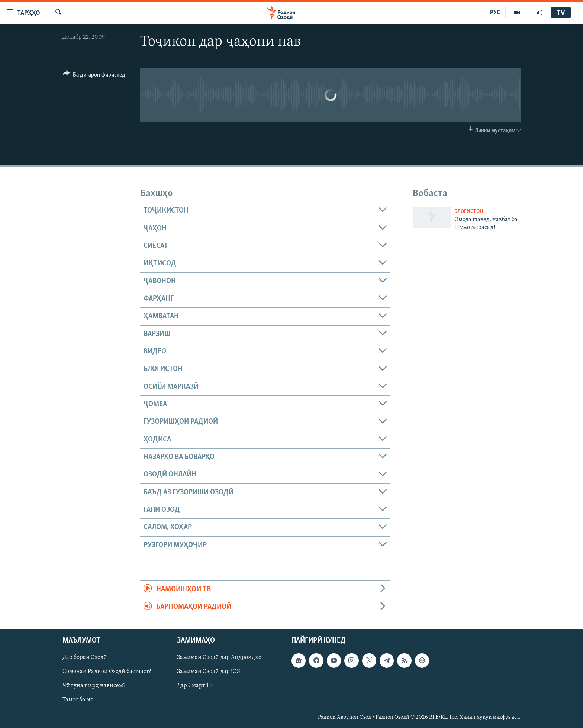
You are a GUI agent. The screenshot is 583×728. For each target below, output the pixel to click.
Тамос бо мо (78, 700)
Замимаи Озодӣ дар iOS (209, 672)
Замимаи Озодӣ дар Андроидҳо (219, 657)
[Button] (94, 76)
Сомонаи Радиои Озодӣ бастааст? (107, 672)
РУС (495, 13)
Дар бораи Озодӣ (85, 657)
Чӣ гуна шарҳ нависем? (94, 686)
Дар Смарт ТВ (195, 686)
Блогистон (469, 212)
